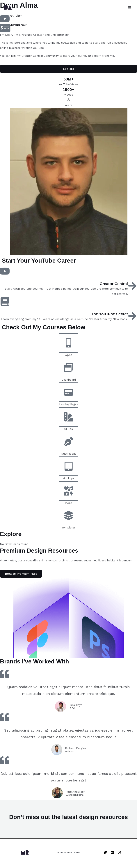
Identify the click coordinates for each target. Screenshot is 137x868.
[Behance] (112, 852)
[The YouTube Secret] (132, 316)
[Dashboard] (69, 368)
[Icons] (69, 491)
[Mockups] (69, 467)
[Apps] (69, 343)
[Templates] (69, 516)
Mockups (68, 479)
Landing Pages (68, 405)
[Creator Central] (132, 286)
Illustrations (69, 454)
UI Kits (69, 429)
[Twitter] (105, 852)
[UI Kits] (69, 417)
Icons (68, 503)
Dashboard (68, 380)
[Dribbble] (119, 852)
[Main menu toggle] (130, 7)
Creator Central (113, 284)
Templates (69, 528)
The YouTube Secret (109, 314)
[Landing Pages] (69, 393)
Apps (69, 355)
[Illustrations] (69, 442)
